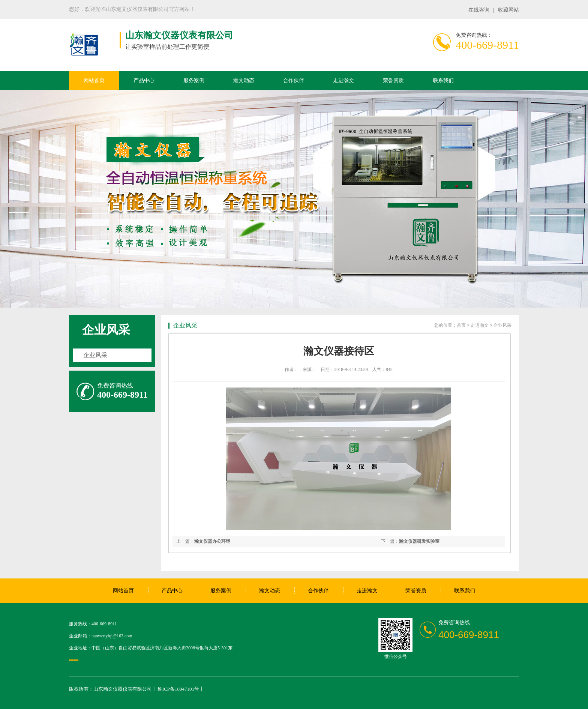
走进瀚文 (343, 80)
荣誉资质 (393, 80)
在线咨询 (479, 10)
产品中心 (144, 80)
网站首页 (94, 80)
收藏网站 (508, 10)
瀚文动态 (244, 80)
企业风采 (106, 330)
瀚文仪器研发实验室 (419, 541)
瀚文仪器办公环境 (212, 541)
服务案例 (194, 80)
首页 (461, 325)
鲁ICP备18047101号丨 (181, 689)
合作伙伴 (294, 80)
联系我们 (443, 80)
